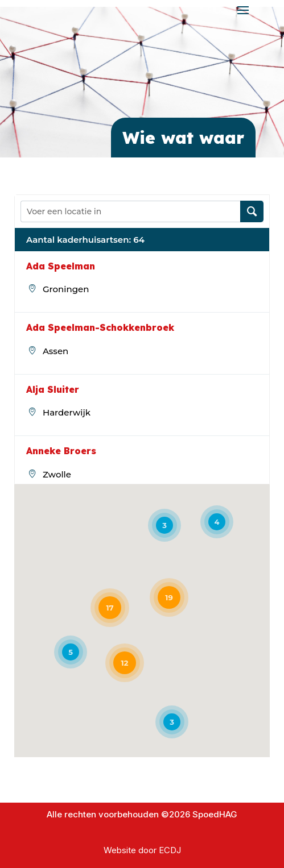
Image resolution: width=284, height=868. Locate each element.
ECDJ (170, 850)
